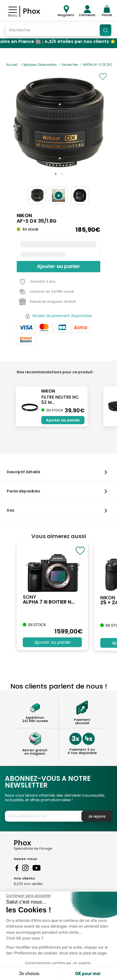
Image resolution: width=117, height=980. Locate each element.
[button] (58, 195)
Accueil (12, 65)
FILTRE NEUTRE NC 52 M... (60, 400)
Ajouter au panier (59, 266)
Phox (31, 11)
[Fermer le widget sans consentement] (29, 896)
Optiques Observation (40, 65)
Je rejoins (97, 816)
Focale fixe (70, 65)
